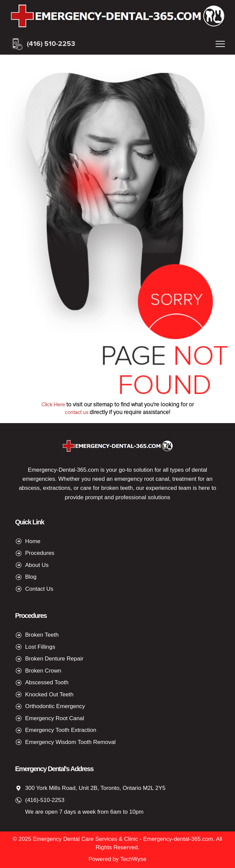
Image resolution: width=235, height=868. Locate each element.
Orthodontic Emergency (55, 706)
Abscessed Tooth (47, 682)
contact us (76, 412)
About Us (37, 565)
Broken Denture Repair (54, 659)
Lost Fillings (40, 647)
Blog (31, 577)
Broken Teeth (42, 635)
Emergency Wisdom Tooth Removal (70, 742)
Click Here (53, 405)
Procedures (40, 553)
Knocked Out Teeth (49, 695)
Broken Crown (43, 671)
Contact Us (39, 589)
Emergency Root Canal (55, 718)
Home (33, 541)
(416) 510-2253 (51, 44)
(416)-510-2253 (45, 800)
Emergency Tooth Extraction (61, 730)
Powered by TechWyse (117, 859)
